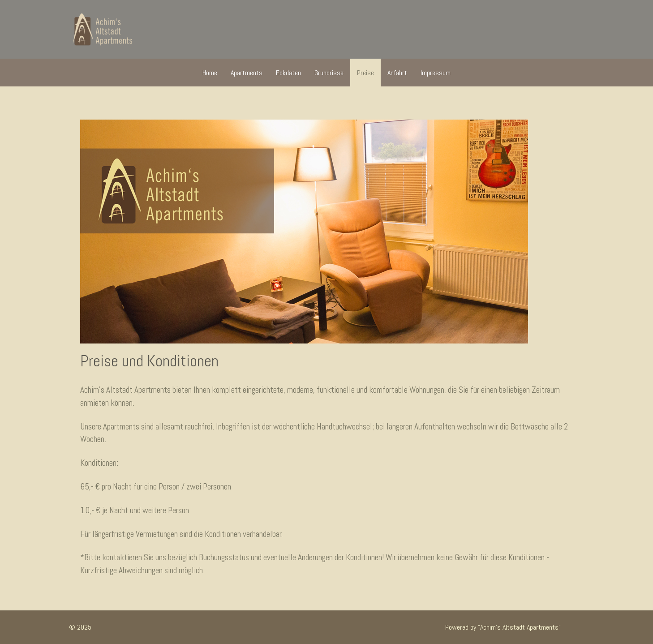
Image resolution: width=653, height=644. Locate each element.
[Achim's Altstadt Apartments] (103, 29)
